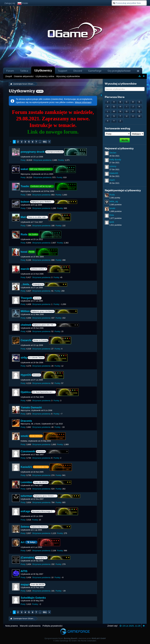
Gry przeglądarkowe (119, 71)
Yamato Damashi (31, 408)
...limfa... (26, 284)
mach (112, 180)
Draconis (26, 421)
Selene (25, 527)
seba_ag (114, 201)
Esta (112, 215)
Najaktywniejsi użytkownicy (123, 190)
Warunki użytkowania (30, 626)
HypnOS (26, 375)
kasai (24, 252)
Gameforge (95, 71)
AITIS (24, 571)
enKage (25, 511)
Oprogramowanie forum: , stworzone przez (75, 638)
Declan (113, 153)
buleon (25, 202)
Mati (23, 217)
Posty (23, 160)
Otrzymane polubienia (42, 160)
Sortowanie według (117, 128)
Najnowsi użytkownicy (119, 148)
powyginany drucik (33, 152)
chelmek (26, 325)
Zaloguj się (10, 3)
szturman (27, 496)
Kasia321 (26, 467)
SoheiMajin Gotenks (33, 598)
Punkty (61, 160)
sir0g (24, 358)
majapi (25, 585)
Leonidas (26, 482)
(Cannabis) (27, 558)
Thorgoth (26, 298)
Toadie (25, 186)
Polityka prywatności (52, 626)
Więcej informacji (83, 102)
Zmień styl (112, 626)
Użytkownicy (43, 70)
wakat (24, 169)
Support (63, 71)
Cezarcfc (26, 340)
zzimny (113, 166)
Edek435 (114, 173)
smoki (24, 436)
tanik (112, 222)
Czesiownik (28, 451)
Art (23, 542)
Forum (10, 71)
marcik (25, 269)
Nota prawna (11, 626)
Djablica (26, 392)
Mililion (25, 311)
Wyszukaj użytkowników (121, 84)
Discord (78, 71)
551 (45, 142)
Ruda (24, 234)
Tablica (24, 71)
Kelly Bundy (115, 159)
